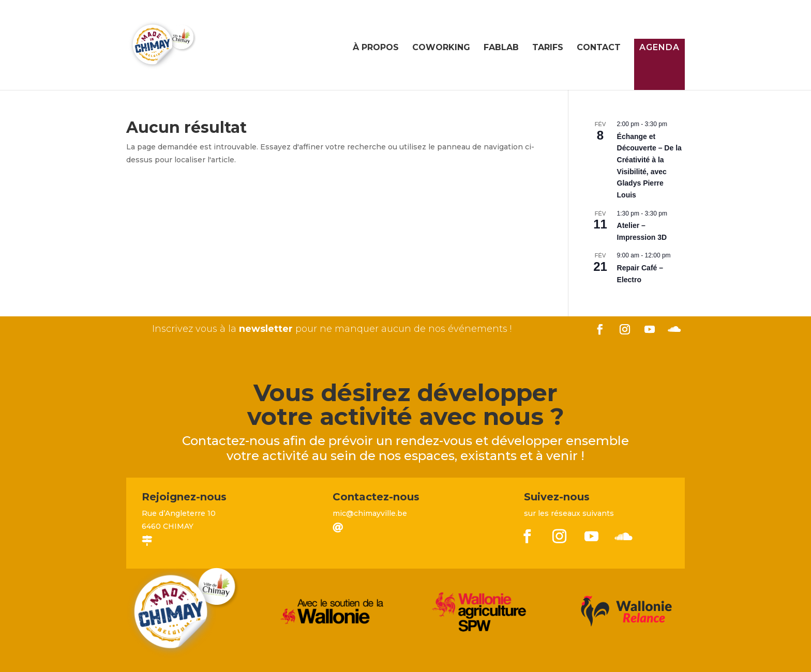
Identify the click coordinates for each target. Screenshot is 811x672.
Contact (599, 48)
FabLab (501, 48)
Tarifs (548, 48)
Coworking (441, 48)
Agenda (659, 47)
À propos (376, 48)
